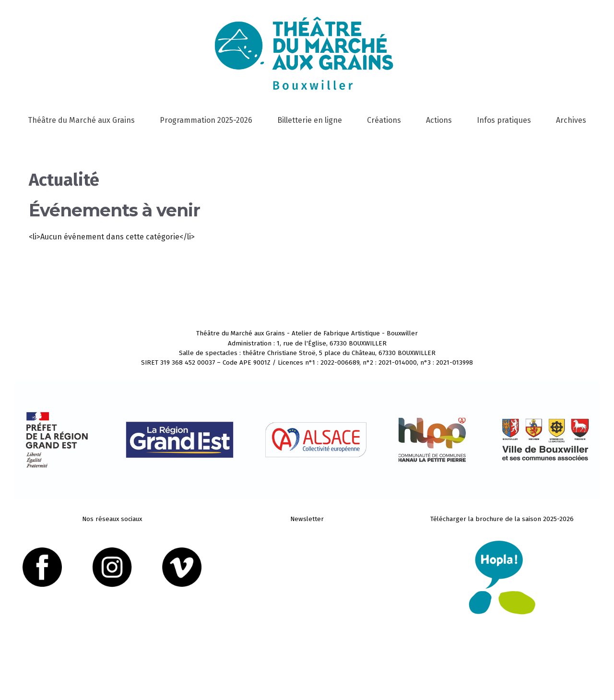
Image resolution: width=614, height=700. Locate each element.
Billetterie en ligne (310, 120)
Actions (439, 120)
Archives (571, 120)
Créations (384, 120)
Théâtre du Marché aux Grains (81, 120)
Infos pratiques (504, 120)
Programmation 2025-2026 (206, 120)
